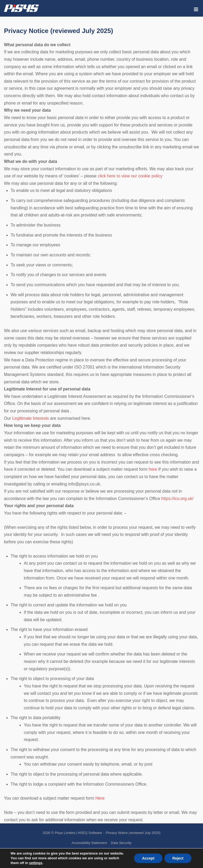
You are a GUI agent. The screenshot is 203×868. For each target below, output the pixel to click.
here (153, 469)
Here (100, 798)
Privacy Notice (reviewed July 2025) (133, 833)
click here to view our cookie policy (130, 176)
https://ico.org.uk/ (177, 499)
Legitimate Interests (31, 418)
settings (36, 863)
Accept (148, 858)
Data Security (121, 843)
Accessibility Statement (89, 843)
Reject (178, 858)
